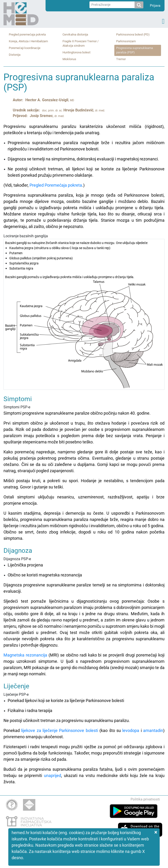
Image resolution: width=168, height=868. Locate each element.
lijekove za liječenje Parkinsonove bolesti (59, 730)
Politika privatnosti (145, 799)
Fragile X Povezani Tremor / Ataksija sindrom (81, 43)
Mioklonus (69, 59)
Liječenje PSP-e (84, 703)
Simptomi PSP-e (84, 469)
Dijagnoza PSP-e (84, 598)
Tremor (121, 59)
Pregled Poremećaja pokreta (56, 185)
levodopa (131, 730)
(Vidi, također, (16, 185)
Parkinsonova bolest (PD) (133, 34)
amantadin (153, 730)
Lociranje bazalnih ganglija (84, 312)
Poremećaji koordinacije (25, 48)
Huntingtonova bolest (76, 52)
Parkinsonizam (126, 41)
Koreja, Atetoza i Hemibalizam (28, 41)
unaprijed (53, 775)
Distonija (15, 55)
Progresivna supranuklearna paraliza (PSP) (135, 50)
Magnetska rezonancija (25, 655)
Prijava (155, 6)
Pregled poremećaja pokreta (27, 34)
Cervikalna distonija (75, 34)
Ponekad (12, 730)
